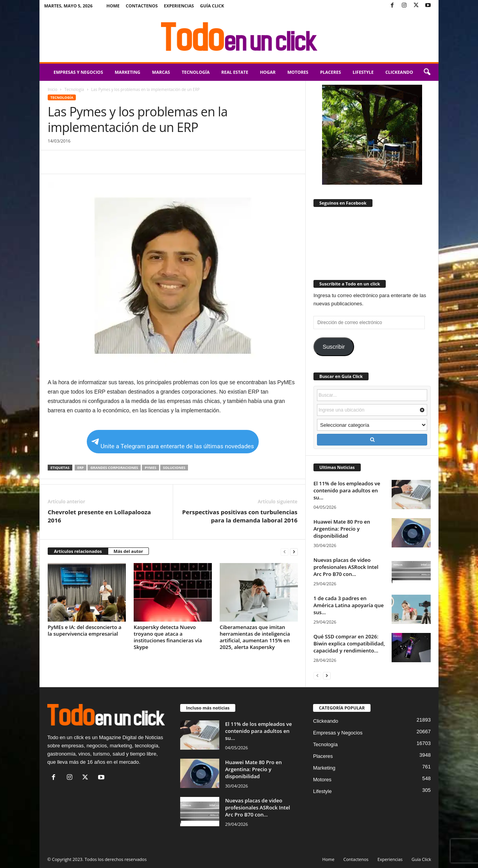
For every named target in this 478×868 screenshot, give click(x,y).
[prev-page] (285, 552)
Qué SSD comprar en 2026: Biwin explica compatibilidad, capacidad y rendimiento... (349, 643)
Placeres (330, 72)
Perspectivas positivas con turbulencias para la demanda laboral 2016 (240, 516)
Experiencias (179, 6)
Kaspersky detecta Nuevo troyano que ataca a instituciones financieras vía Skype (168, 637)
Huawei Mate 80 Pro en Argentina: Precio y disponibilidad (342, 529)
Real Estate (235, 72)
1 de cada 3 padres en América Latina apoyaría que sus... (349, 605)
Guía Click (212, 6)
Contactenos (142, 6)
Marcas (161, 72)
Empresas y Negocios (78, 72)
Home (113, 6)
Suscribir (334, 347)
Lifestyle (363, 72)
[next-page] (294, 552)
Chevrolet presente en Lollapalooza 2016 (99, 516)
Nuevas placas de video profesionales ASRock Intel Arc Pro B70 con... (346, 567)
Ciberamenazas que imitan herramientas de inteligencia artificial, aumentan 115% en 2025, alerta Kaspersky (255, 637)
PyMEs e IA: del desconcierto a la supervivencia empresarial (85, 630)
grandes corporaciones (114, 468)
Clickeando (399, 72)
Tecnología (196, 72)
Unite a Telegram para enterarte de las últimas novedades (173, 444)
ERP (81, 468)
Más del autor (128, 551)
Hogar (268, 72)
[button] (427, 72)
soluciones (174, 468)
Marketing (127, 72)
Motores (298, 72)
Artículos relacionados (78, 551)
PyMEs (150, 468)
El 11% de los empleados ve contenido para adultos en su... (347, 490)
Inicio (53, 89)
